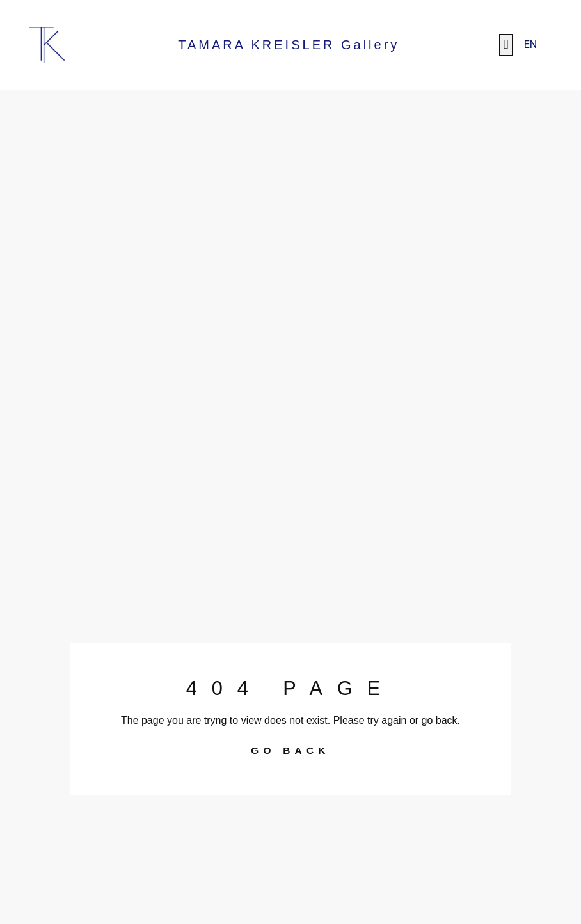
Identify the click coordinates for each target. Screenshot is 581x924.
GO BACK (290, 751)
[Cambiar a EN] (531, 45)
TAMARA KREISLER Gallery (289, 45)
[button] (505, 45)
